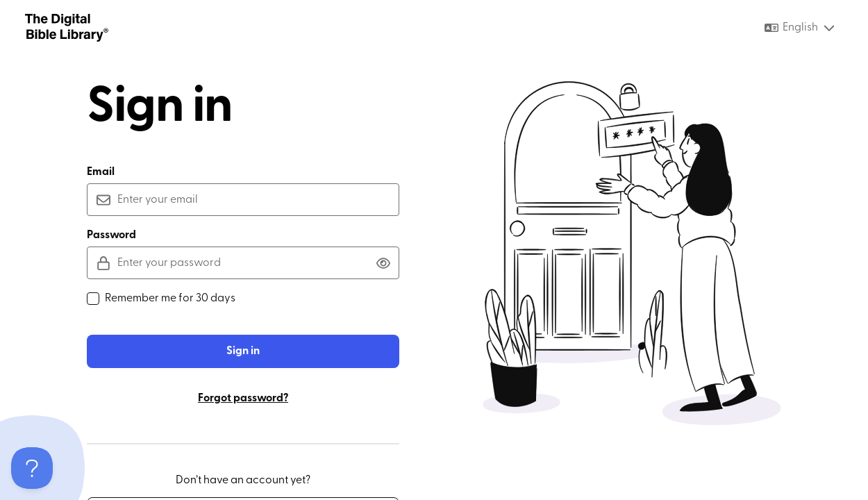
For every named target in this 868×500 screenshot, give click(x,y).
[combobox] (800, 28)
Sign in (243, 351)
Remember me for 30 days (161, 299)
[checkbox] (93, 299)
